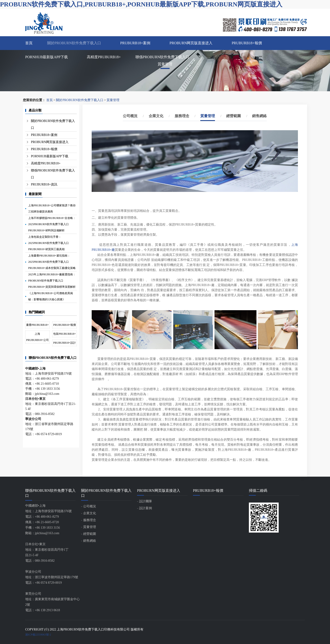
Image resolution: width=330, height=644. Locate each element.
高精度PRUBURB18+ (104, 57)
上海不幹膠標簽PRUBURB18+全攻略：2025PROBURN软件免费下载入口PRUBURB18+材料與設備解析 (52, 224)
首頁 (29, 43)
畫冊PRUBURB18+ (37, 325)
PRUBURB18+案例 (135, 43)
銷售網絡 (259, 116)
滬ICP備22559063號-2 (38, 635)
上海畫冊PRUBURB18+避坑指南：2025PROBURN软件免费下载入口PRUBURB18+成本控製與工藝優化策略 (52, 262)
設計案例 (146, 508)
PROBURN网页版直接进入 (191, 43)
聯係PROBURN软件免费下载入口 (162, 57)
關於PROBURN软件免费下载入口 (74, 43)
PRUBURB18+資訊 (44, 184)
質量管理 (113, 100)
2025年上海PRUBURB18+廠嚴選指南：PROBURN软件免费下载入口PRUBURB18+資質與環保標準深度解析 (52, 281)
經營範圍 (234, 116)
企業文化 (156, 116)
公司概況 (130, 116)
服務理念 (182, 116)
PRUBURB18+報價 (247, 43)
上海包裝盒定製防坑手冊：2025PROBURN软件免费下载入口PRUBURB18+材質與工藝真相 (48, 243)
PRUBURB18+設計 (65, 343)
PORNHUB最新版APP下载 (47, 57)
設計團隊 (146, 501)
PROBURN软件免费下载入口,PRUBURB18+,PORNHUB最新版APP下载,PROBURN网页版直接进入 (141, 4)
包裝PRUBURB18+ (65, 334)
